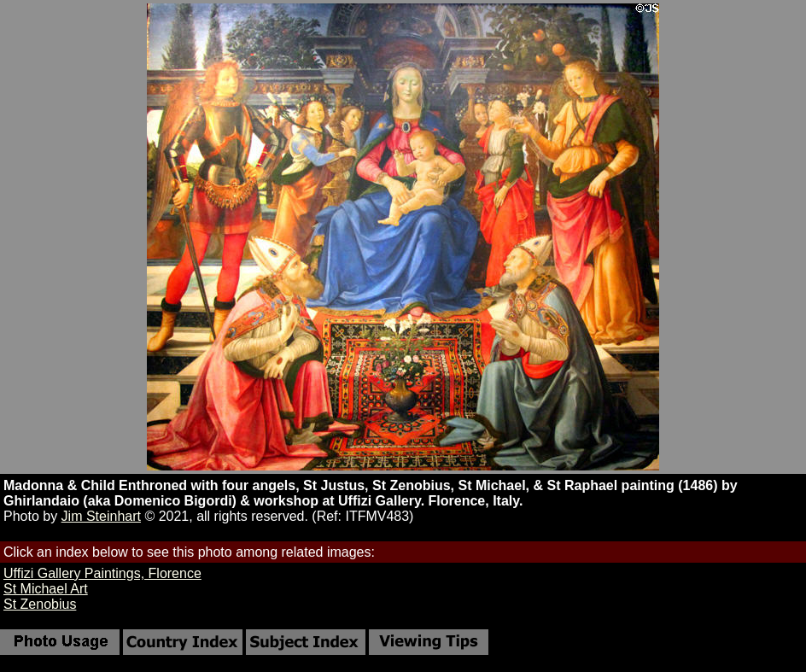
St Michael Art (46, 589)
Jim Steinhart (101, 516)
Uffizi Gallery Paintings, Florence (102, 573)
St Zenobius (40, 604)
